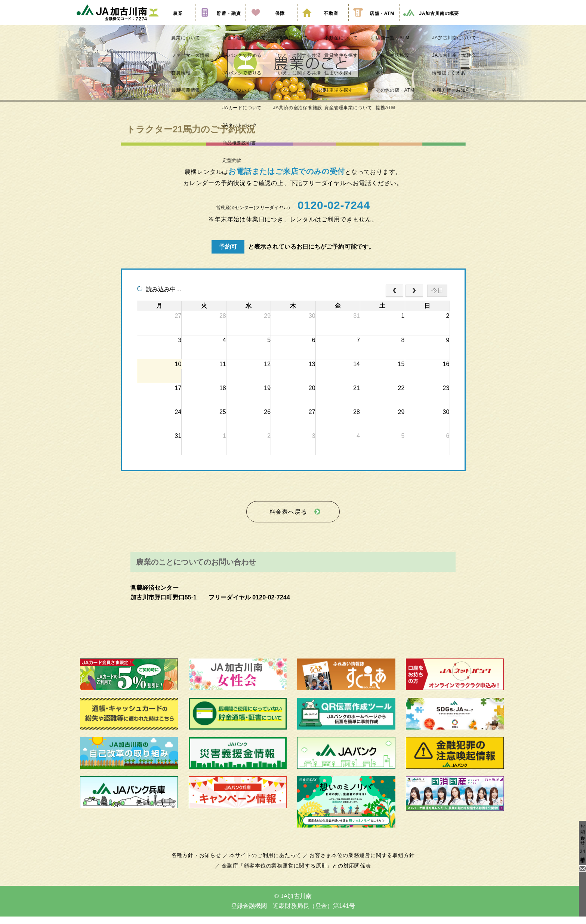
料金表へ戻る (288, 521)
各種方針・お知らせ (201, 863)
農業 (169, 24)
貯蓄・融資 (220, 24)
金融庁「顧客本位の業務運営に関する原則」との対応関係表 (296, 874)
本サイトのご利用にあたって (267, 863)
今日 (437, 302)
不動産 (323, 24)
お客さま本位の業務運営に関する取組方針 (359, 863)
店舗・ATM (374, 24)
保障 (271, 24)
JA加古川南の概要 (431, 24)
